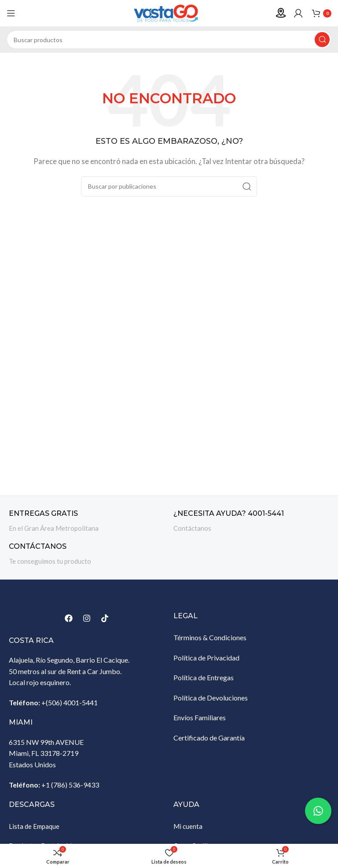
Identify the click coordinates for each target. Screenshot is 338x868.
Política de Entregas (204, 677)
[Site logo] (169, 12)
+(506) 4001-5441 (70, 702)
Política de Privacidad (206, 658)
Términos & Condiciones (210, 637)
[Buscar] (169, 40)
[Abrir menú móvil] (11, 13)
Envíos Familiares (200, 717)
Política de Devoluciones (211, 698)
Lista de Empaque (34, 826)
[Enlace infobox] (87, 521)
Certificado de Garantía (209, 738)
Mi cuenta (188, 826)
